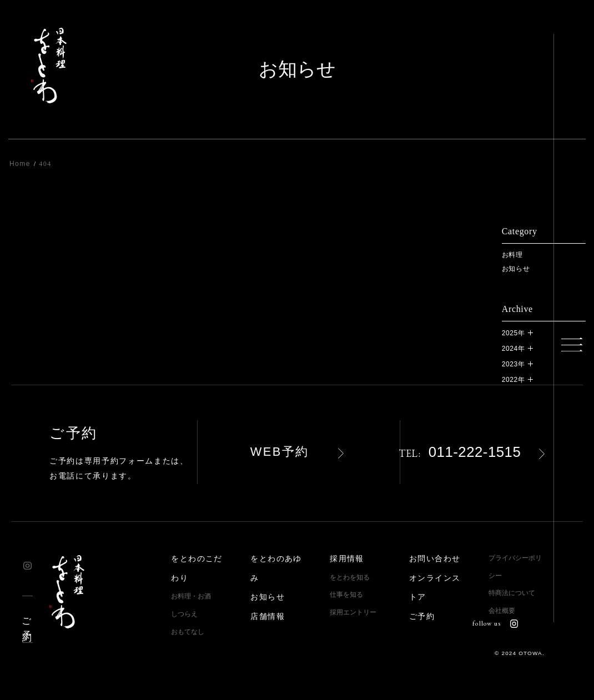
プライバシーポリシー (515, 567)
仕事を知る (346, 595)
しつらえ (184, 614)
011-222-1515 (460, 452)
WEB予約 (280, 452)
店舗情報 (268, 616)
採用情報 (347, 559)
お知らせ (516, 269)
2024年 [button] (514, 349)
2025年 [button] (514, 333)
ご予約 (26, 619)
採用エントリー (353, 612)
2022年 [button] (514, 380)
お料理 (512, 255)
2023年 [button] (514, 364)
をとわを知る (350, 577)
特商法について (512, 593)
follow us (495, 623)
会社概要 (502, 611)
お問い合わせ (435, 559)
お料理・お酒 (191, 596)
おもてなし (188, 632)
